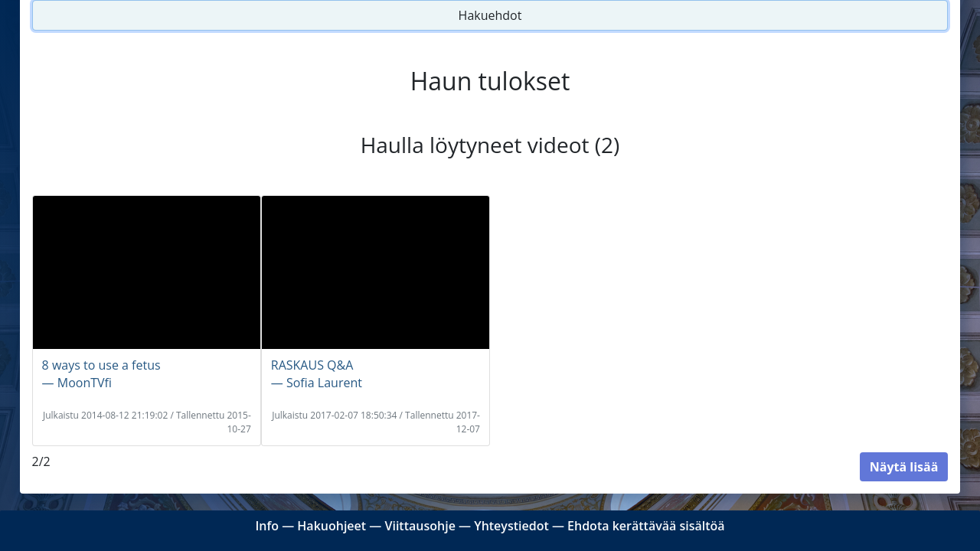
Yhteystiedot (511, 526)
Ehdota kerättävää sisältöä (646, 526)
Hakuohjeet (332, 526)
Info (267, 526)
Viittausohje (420, 526)
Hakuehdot (490, 15)
